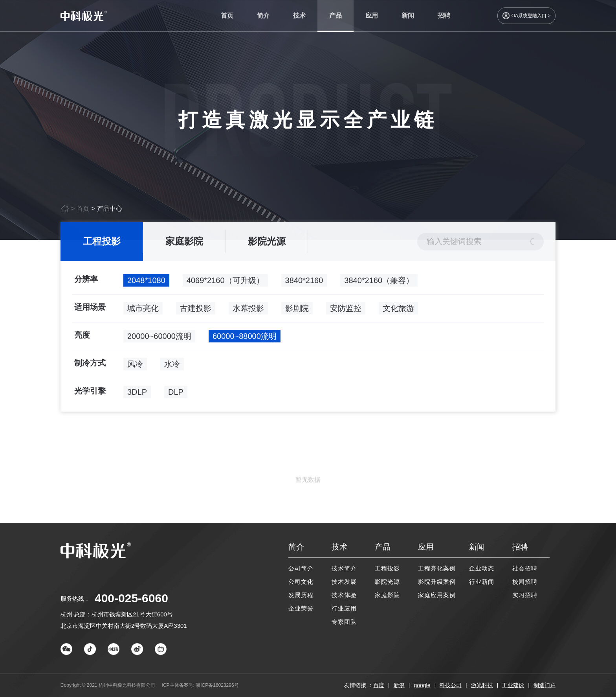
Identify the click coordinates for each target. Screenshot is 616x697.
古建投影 (196, 311)
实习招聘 (525, 595)
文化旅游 (398, 311)
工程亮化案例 (437, 568)
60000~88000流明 (245, 338)
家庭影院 (184, 244)
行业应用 (344, 608)
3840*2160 (304, 283)
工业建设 (513, 685)
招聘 (444, 16)
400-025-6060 (131, 598)
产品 (335, 16)
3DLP (137, 394)
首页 (227, 16)
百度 (379, 685)
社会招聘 (525, 568)
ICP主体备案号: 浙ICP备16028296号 (200, 685)
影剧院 (297, 311)
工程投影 (102, 244)
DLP (176, 394)
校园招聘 (525, 582)
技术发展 (344, 582)
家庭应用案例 (437, 595)
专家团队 (344, 622)
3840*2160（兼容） (379, 283)
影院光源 (267, 244)
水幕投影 (248, 311)
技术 (299, 16)
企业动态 (482, 568)
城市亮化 (143, 311)
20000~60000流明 (159, 338)
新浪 (399, 685)
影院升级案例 (437, 582)
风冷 (135, 366)
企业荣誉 (301, 608)
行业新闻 (482, 582)
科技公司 (451, 685)
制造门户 (544, 685)
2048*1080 (146, 283)
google (422, 685)
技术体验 (344, 595)
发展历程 (301, 595)
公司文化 (301, 582)
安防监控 (346, 311)
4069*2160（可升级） (225, 283)
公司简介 (301, 568)
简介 (263, 16)
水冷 (172, 366)
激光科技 (482, 685)
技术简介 (344, 568)
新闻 (408, 16)
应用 (372, 16)
